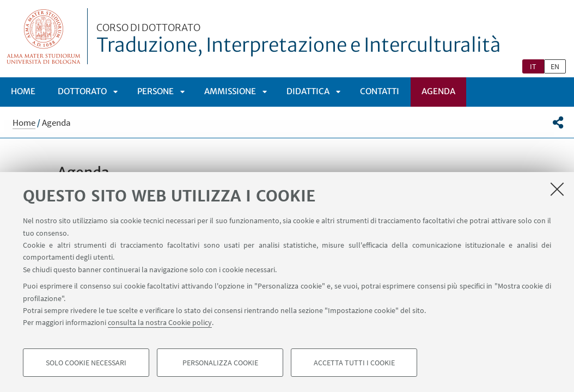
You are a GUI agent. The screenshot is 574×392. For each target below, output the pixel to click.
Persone (155, 91)
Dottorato (82, 91)
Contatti (380, 91)
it (533, 66)
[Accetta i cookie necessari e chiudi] (557, 189)
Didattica (308, 91)
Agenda (438, 91)
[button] (558, 122)
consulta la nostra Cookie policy (160, 322)
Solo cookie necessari (86, 363)
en (555, 66)
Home (23, 91)
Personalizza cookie (220, 363)
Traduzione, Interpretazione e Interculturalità (299, 40)
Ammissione (230, 91)
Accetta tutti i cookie (354, 363)
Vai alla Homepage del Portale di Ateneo (44, 36)
